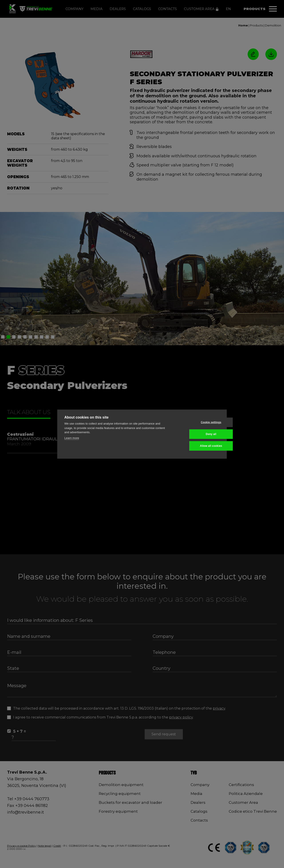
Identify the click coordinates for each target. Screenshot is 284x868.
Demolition (273, 25)
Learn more (72, 438)
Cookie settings (198, 422)
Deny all (198, 434)
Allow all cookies (198, 446)
